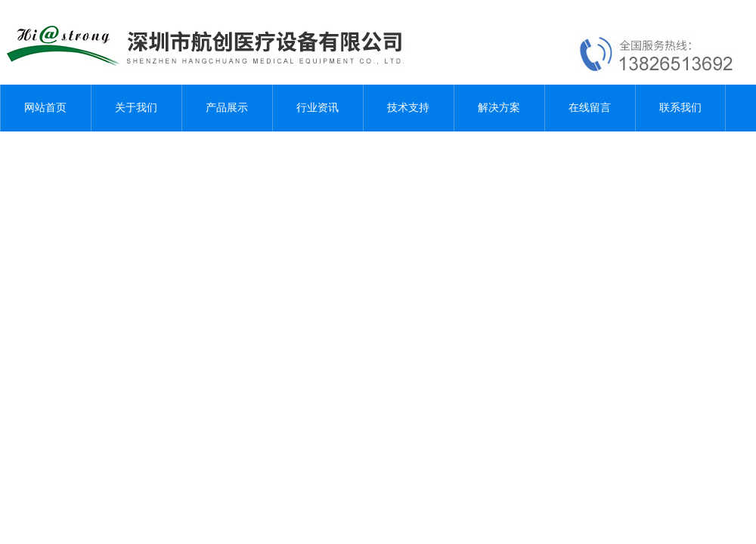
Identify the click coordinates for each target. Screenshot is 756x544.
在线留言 (590, 108)
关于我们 (136, 108)
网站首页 (45, 108)
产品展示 (227, 108)
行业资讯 (318, 108)
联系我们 (680, 108)
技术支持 (408, 108)
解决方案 (499, 108)
